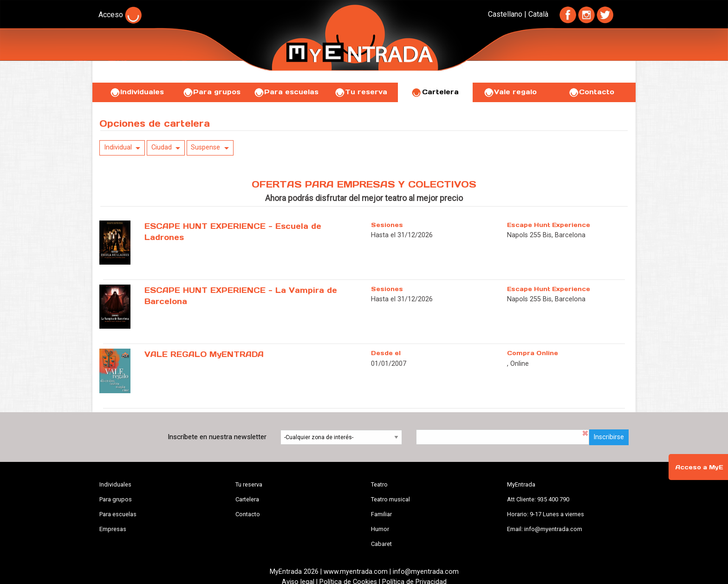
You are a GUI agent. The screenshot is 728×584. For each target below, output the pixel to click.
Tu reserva (361, 92)
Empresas (113, 529)
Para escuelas (286, 92)
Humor (380, 529)
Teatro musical (390, 499)
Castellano (505, 14)
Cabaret (381, 544)
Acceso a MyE (699, 467)
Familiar (381, 514)
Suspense (205, 147)
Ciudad (162, 147)
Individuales (137, 92)
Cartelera (435, 92)
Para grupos (211, 92)
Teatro (379, 484)
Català (538, 14)
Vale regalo (510, 92)
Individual (118, 147)
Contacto (591, 92)
